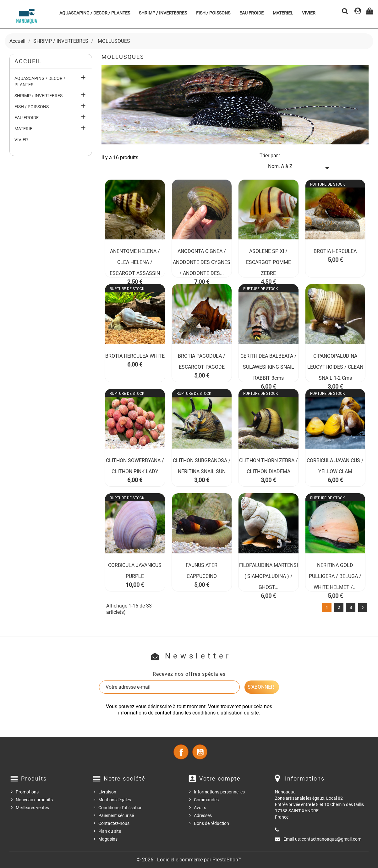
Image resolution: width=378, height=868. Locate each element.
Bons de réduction (211, 823)
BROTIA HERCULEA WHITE (135, 356)
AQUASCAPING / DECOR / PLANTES (95, 13)
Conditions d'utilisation (121, 808)
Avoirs (200, 808)
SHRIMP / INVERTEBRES (163, 13)
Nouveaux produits (34, 800)
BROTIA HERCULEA (335, 251)
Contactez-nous (114, 823)
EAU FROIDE (252, 13)
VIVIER (309, 13)
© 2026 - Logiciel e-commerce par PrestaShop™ (189, 860)
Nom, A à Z (300, 168)
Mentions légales (115, 800)
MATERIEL (283, 13)
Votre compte (220, 778)
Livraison (107, 792)
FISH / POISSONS (213, 13)
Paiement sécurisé (116, 815)
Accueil (28, 61)
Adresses (203, 815)
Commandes (206, 800)
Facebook (181, 752)
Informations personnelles (219, 792)
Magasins (108, 839)
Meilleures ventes (32, 808)
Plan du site (110, 831)
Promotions (27, 792)
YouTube (200, 752)
